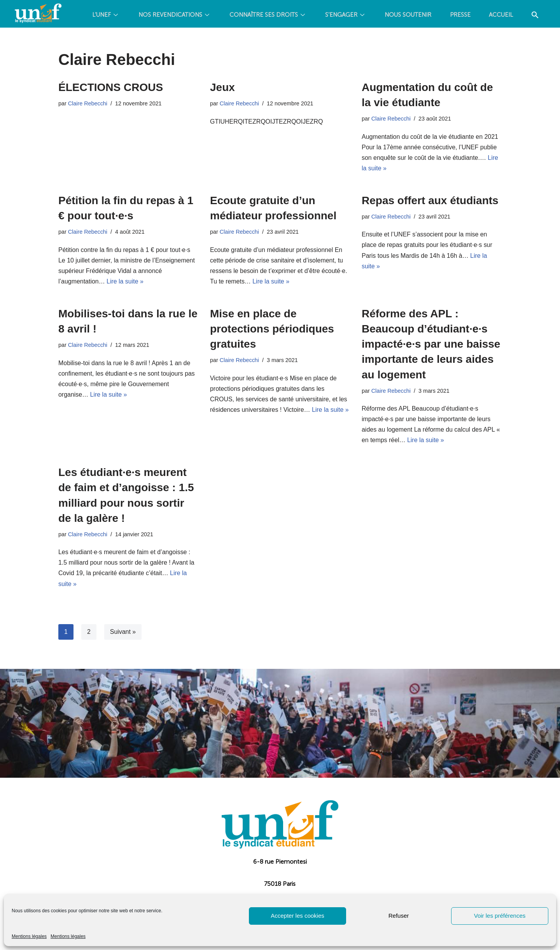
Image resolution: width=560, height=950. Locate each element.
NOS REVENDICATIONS (186, 16)
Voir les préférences (500, 916)
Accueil (517, 16)
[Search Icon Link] (316, 44)
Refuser (399, 916)
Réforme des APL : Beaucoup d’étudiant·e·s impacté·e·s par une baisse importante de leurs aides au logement (431, 345)
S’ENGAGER (359, 16)
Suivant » (123, 632)
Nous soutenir (422, 16)
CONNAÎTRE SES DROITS (280, 16)
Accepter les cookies (297, 916)
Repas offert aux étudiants (430, 201)
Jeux (222, 87)
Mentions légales (29, 936)
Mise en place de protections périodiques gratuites (272, 329)
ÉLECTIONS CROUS (111, 87)
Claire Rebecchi (88, 103)
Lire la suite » (125, 282)
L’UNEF (116, 16)
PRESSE (475, 16)
